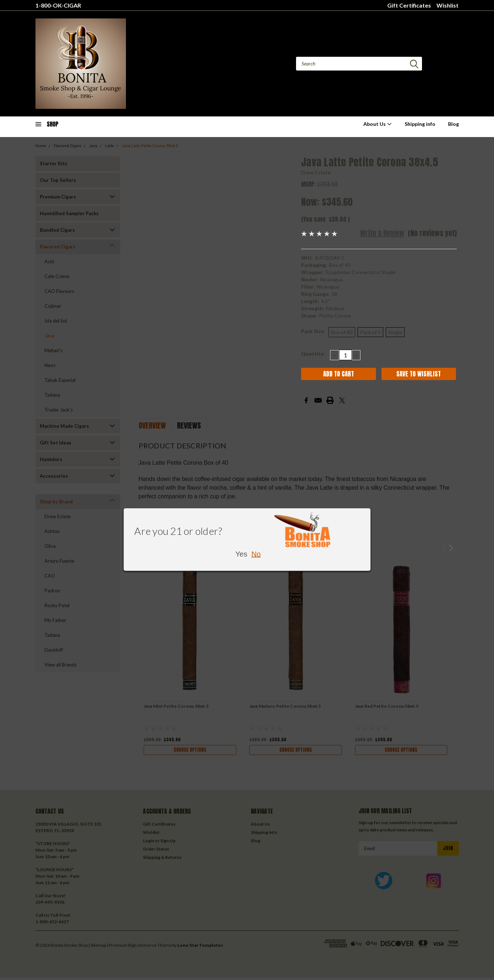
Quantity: (313, 353)
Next (451, 548)
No (256, 554)
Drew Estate (316, 172)
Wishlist (447, 5)
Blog (453, 124)
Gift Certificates (409, 5)
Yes (242, 554)
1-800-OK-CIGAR (58, 5)
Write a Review (382, 233)
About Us (378, 124)
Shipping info (420, 124)
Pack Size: (313, 331)
